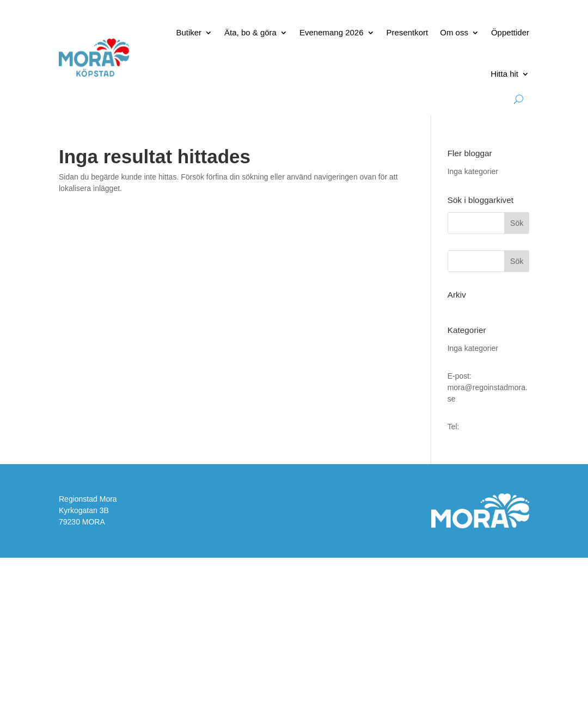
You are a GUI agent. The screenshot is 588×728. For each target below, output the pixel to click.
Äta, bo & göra (250, 32)
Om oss (454, 32)
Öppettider (510, 32)
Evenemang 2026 (332, 32)
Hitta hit (504, 74)
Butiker (189, 32)
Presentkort (408, 32)
